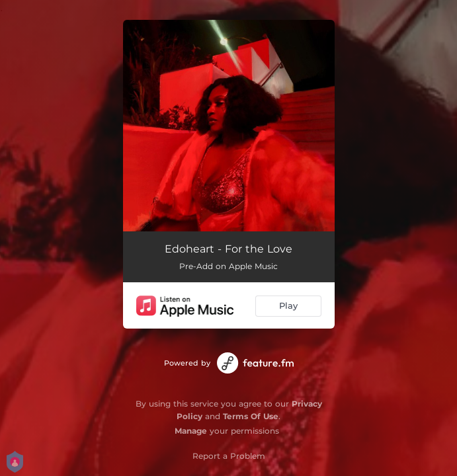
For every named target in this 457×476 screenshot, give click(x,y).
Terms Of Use (251, 416)
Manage (191, 431)
